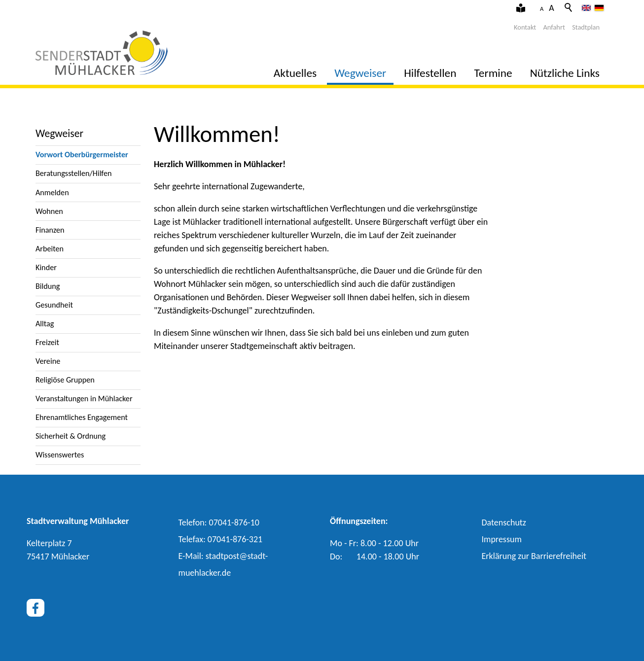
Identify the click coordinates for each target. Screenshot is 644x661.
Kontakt (525, 27)
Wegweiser (360, 73)
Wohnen (49, 211)
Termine (493, 73)
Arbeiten (50, 249)
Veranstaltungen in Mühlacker (84, 399)
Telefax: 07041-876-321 (221, 539)
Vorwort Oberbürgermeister (82, 155)
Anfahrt (554, 27)
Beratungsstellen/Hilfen (73, 173)
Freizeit (47, 342)
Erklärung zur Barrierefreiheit (534, 556)
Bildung (48, 286)
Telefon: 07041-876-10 (219, 522)
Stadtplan (586, 27)
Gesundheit (54, 305)
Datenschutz (504, 522)
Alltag (45, 324)
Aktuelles (295, 73)
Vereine (48, 361)
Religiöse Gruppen (65, 380)
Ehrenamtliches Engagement (82, 417)
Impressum (502, 539)
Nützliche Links (565, 73)
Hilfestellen (430, 73)
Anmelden (52, 192)
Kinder (46, 267)
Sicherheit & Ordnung (71, 436)
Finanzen (50, 230)
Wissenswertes (60, 455)
